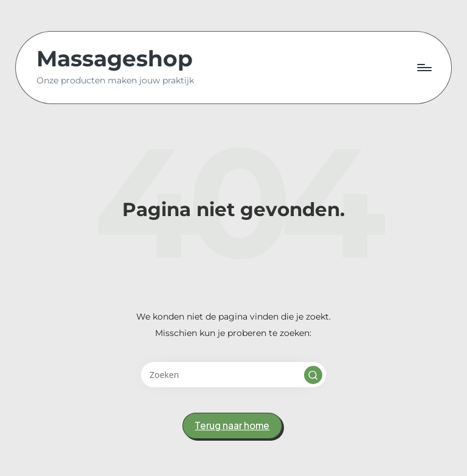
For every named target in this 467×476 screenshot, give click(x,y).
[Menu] (424, 68)
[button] (313, 375)
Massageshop (115, 59)
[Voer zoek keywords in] (233, 375)
